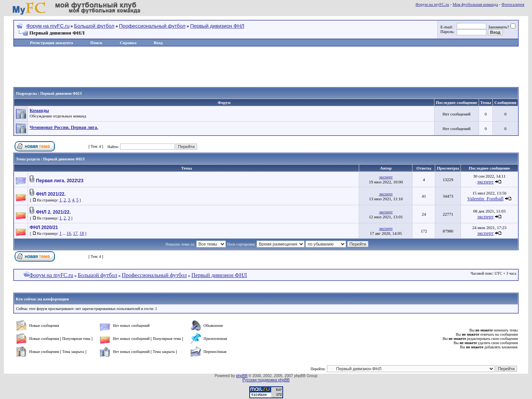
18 (82, 233)
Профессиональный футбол (152, 26)
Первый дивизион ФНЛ (217, 26)
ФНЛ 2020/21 (44, 228)
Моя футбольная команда (475, 4)
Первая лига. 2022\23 (60, 181)
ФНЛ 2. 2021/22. (54, 212)
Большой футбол (94, 26)
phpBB (242, 376)
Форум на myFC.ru (433, 4)
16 (69, 233)
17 (75, 233)
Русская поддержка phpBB (266, 380)
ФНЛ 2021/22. (51, 194)
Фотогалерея (513, 4)
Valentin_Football (485, 199)
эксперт (386, 177)
